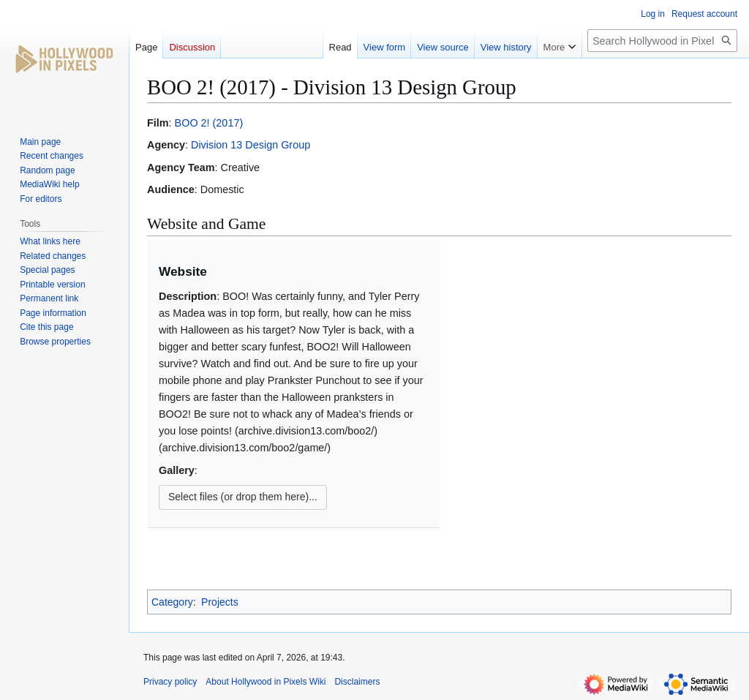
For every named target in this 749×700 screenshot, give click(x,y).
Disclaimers (357, 682)
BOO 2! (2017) (209, 123)
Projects (220, 602)
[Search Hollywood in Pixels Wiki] (662, 41)
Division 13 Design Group (251, 145)
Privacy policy (170, 682)
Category (172, 602)
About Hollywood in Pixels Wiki (266, 682)
